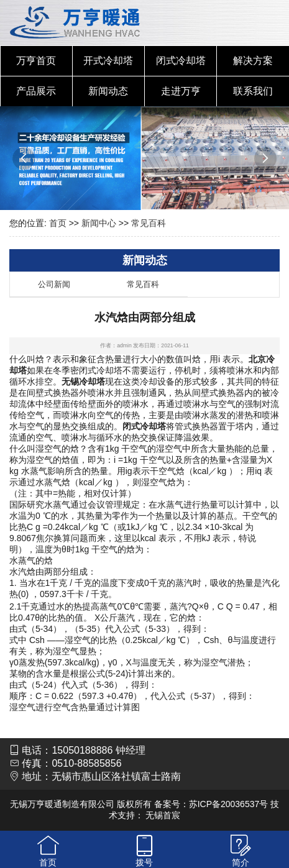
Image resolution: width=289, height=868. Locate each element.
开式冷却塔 (108, 61)
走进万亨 (181, 91)
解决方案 (253, 61)
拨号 (144, 862)
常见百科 (149, 223)
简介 (241, 862)
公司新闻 (54, 284)
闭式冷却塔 (181, 61)
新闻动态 (108, 91)
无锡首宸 (163, 815)
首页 (58, 223)
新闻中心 (99, 223)
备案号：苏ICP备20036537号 (211, 804)
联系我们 (253, 91)
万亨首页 (36, 61)
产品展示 (36, 91)
